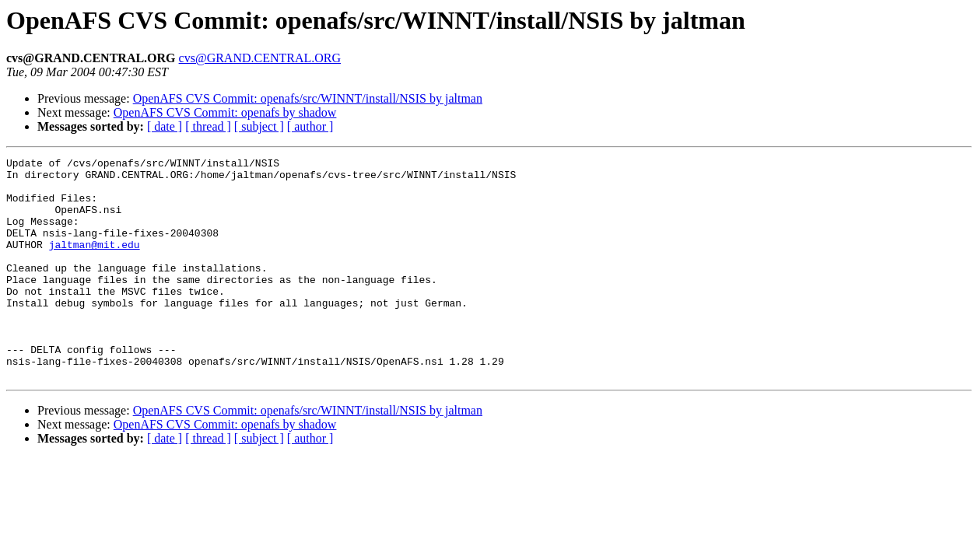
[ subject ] (259, 126)
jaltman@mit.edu (95, 263)
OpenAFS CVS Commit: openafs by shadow (225, 112)
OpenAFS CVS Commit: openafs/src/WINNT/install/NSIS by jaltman (308, 98)
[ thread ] (208, 126)
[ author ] (310, 126)
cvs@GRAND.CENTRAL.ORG (260, 58)
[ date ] (165, 126)
